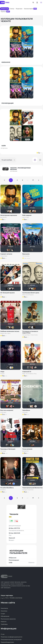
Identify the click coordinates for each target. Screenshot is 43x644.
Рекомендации (14, 560)
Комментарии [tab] (30, 9)
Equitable (33, 327)
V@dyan (7, 289)
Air (1, 295)
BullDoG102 (11, 289)
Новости (4, 622)
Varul (10, 211)
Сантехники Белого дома (31, 293)
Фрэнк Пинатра (10, 445)
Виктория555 (33, 406)
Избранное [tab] (5, 9)
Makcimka (7, 406)
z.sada (13, 327)
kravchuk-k (8, 250)
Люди (2, 372)
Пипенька (33, 368)
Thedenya (30, 211)
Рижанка (8, 211)
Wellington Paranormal (28, 490)
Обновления (5, 616)
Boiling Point (25, 451)
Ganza (35, 289)
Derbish (30, 327)
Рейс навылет (27, 215)
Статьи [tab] (12, 9)
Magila (31, 368)
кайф (21, 563)
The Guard (3, 451)
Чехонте (7, 211)
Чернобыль (26, 410)
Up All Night (3, 412)
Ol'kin (10, 406)
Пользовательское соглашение (11, 640)
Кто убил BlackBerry (7, 488)
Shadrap (8, 327)
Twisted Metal (4, 256)
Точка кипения (27, 449)
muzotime (13, 289)
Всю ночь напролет (7, 410)
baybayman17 (13, 445)
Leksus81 (11, 445)
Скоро (3, 614)
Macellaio (34, 406)
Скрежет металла (6, 254)
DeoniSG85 (6, 484)
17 (33, 180)
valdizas (32, 211)
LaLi (9, 250)
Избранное (13, 558)
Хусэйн (31, 406)
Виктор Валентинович (33, 211)
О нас (3, 634)
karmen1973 (13, 406)
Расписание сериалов (8, 619)
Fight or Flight (26, 217)
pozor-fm (11, 368)
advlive (13, 211)
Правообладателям (7, 642)
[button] (41, 2)
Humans (2, 374)
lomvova (11, 406)
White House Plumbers (28, 295)
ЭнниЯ (8, 406)
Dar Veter (33, 484)
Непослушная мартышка (9, 215)
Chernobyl (25, 412)
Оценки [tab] (5, 12)
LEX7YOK (9, 368)
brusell (34, 368)
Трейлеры (4, 624)
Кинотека (4, 611)
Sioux (7, 445)
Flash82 (35, 484)
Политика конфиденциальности (12, 637)
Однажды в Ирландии (8, 449)
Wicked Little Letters (5, 333)
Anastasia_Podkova (12, 250)
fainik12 (32, 484)
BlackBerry (3, 490)
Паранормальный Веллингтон (32, 488)
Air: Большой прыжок (8, 293)
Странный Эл (27, 372)
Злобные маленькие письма (10, 331)
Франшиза (26, 254)
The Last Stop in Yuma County (30, 335)
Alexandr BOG (14, 484)
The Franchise (26, 256)
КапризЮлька (36, 406)
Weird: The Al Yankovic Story (29, 374)
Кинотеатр (4, 608)
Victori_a (35, 211)
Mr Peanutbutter (33, 289)
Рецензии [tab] (19, 9)
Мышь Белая (11, 327)
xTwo (28, 368)
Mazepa (11, 211)
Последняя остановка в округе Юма (30, 332)
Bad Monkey (4, 217)
